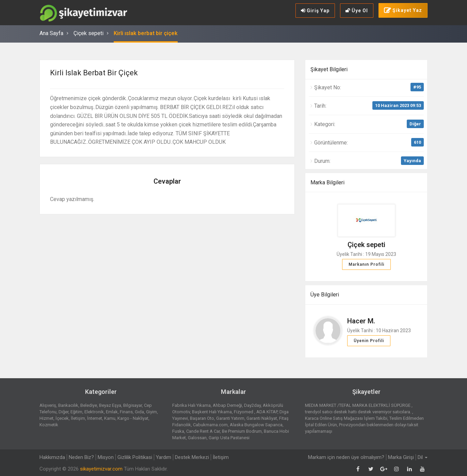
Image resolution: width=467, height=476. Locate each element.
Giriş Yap (315, 11)
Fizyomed (244, 412)
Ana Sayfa (51, 33)
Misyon (106, 457)
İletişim (78, 418)
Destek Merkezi (192, 457)
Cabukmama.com (210, 425)
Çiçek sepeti (88, 33)
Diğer (415, 124)
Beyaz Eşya (110, 405)
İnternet (95, 418)
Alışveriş (48, 405)
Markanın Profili (366, 264)
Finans (126, 412)
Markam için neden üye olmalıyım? (346, 457)
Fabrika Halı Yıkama (191, 405)
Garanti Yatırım (230, 418)
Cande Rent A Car (203, 431)
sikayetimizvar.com (101, 469)
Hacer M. (361, 321)
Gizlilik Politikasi (135, 457)
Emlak (112, 412)
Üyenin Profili (369, 341)
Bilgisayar (133, 405)
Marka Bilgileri (327, 182)
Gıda (139, 412)
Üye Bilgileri (325, 295)
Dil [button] (423, 457)
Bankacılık (68, 405)
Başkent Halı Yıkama (212, 412)
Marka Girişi (401, 457)
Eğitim (76, 412)
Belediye (89, 405)
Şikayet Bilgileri (329, 69)
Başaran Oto (202, 418)
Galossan (197, 438)
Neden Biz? (81, 457)
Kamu (110, 418)
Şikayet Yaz (403, 11)
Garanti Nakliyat (262, 418)
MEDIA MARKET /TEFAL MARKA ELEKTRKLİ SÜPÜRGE (358, 405)
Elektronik (94, 412)
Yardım (164, 457)
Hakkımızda (52, 457)
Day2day (252, 405)
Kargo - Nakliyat (133, 418)
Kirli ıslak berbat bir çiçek (146, 33)
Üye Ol (357, 11)
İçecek (62, 418)
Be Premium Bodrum (242, 431)
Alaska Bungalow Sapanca (256, 425)
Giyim (151, 412)
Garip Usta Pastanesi (229, 438)
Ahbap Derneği (227, 405)
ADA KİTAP (267, 412)
